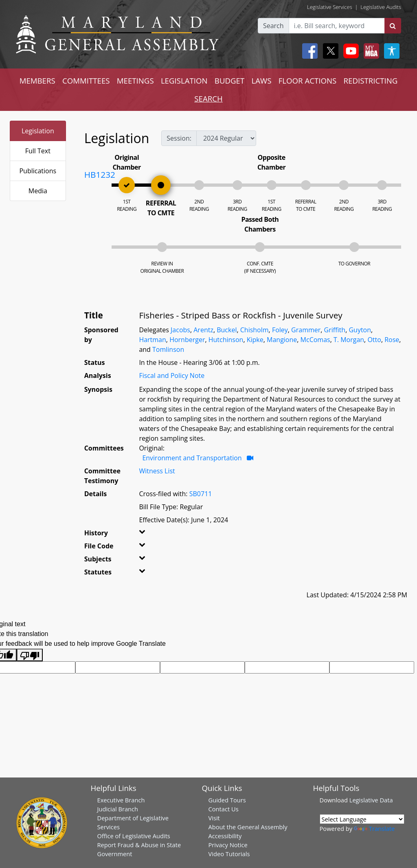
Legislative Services (330, 7)
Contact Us (224, 809)
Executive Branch (121, 800)
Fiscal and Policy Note (172, 375)
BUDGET (229, 81)
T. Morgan (349, 340)
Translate (374, 828)
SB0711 (201, 494)
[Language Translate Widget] (362, 819)
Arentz (203, 330)
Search (273, 26)
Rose (392, 340)
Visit (214, 818)
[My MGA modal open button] (370, 51)
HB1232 (100, 174)
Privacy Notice (228, 845)
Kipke (255, 340)
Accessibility (225, 836)
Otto (374, 340)
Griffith (335, 330)
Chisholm (255, 330)
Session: (179, 138)
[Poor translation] (30, 655)
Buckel (227, 330)
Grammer (306, 330)
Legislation (38, 131)
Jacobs (180, 330)
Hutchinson (226, 340)
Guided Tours (227, 800)
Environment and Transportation (192, 458)
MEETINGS (135, 81)
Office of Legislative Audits (134, 836)
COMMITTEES (86, 81)
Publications (38, 171)
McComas (315, 340)
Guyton (360, 330)
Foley (280, 330)
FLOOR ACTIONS (308, 81)
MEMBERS (37, 81)
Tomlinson (168, 349)
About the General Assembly (248, 827)
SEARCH (208, 98)
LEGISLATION (184, 81)
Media (38, 191)
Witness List (157, 471)
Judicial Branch (118, 809)
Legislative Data (371, 800)
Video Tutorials (229, 854)
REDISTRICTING (371, 81)
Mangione (282, 340)
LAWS (261, 81)
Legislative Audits (381, 7)
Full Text (38, 151)
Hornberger (187, 340)
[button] (146, 534)
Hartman (152, 340)
